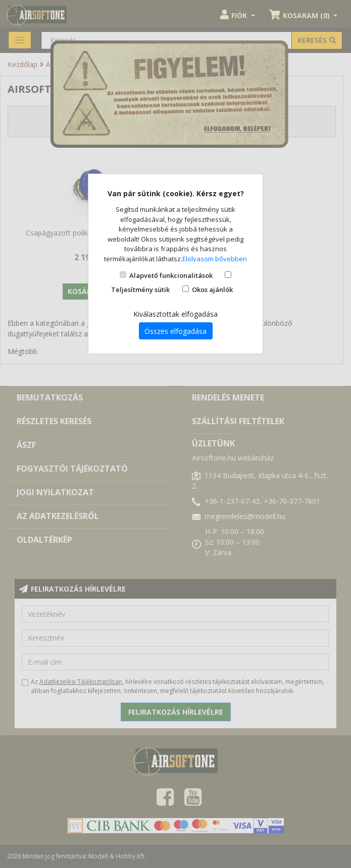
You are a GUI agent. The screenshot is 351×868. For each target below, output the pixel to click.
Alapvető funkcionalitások (171, 275)
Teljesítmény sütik (140, 290)
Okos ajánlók (212, 290)
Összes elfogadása (175, 331)
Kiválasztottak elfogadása (175, 314)
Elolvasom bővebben (215, 259)
